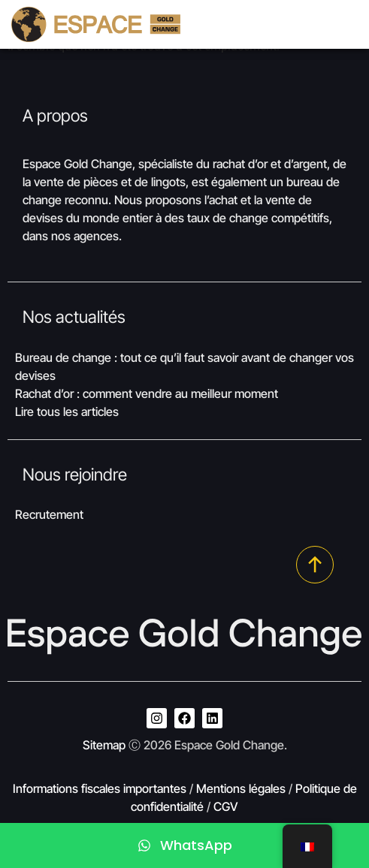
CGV (226, 806)
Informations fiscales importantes (100, 788)
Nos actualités (74, 316)
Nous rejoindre (75, 474)
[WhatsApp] (184, 845)
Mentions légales (241, 788)
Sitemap (104, 745)
